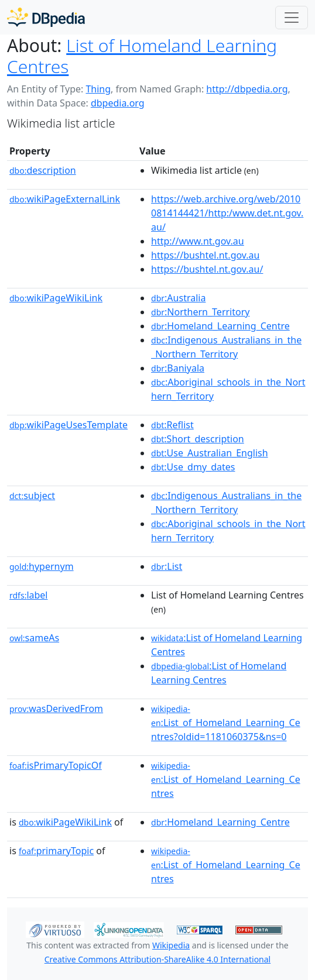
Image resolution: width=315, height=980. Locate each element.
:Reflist (172, 425)
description (43, 170)
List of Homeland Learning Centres (142, 56)
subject (32, 496)
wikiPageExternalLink (65, 199)
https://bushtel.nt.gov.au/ (207, 269)
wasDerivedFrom (56, 709)
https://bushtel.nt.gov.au (205, 255)
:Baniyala (178, 368)
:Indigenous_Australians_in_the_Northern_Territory (226, 347)
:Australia (178, 298)
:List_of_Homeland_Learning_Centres (226, 780)
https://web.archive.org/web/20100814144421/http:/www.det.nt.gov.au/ (227, 213)
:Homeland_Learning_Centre (220, 326)
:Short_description (198, 439)
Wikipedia (171, 945)
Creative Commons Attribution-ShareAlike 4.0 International (158, 959)
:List (167, 566)
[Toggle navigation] (292, 18)
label (29, 595)
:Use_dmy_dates (193, 467)
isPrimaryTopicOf (56, 765)
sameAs (34, 638)
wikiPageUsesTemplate (69, 425)
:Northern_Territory (200, 312)
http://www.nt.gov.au (198, 241)
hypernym (42, 566)
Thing (98, 89)
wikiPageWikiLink (56, 298)
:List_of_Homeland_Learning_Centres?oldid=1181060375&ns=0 (226, 723)
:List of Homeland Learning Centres (219, 673)
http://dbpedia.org (247, 89)
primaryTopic (56, 851)
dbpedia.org (118, 103)
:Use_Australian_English (210, 453)
